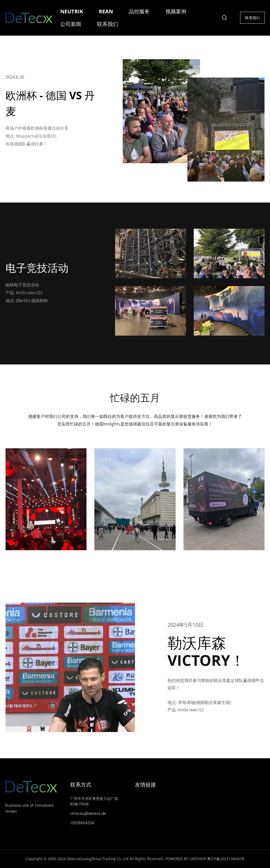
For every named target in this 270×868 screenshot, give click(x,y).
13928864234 (82, 823)
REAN (106, 11)
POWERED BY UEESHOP (186, 859)
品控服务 (139, 11)
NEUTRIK (72, 11)
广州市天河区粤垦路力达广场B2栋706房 (94, 801)
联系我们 (107, 24)
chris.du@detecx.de (88, 814)
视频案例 (176, 11)
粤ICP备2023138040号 (226, 859)
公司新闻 (71, 24)
